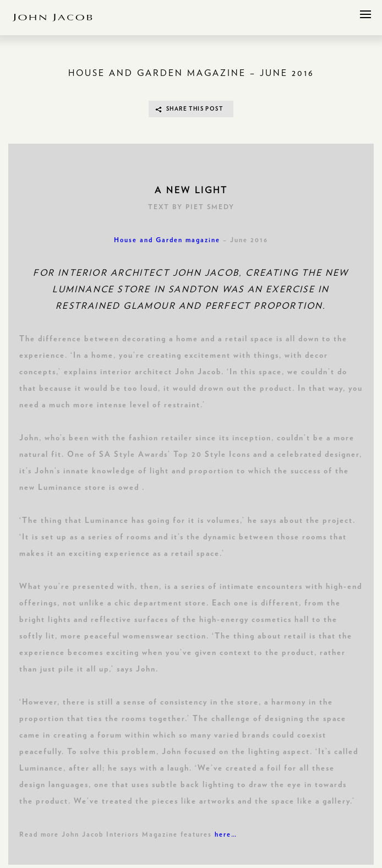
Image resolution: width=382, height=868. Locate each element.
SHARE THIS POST (195, 109)
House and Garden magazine (167, 240)
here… (226, 834)
